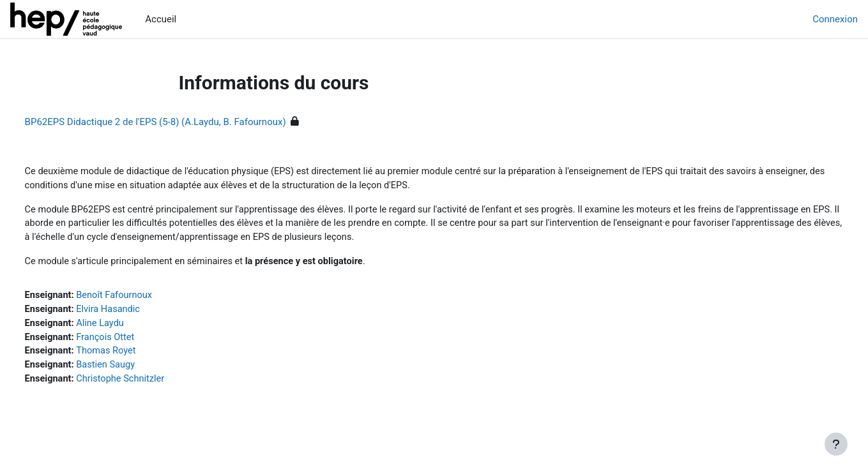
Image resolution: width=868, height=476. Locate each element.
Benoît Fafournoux (141, 299)
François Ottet (132, 341)
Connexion (835, 19)
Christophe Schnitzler (147, 385)
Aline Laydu (126, 327)
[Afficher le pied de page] (836, 444)
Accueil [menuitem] (161, 19)
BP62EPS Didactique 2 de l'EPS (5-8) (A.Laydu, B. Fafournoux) (179, 122)
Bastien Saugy (132, 370)
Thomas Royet (132, 356)
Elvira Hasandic (134, 313)
